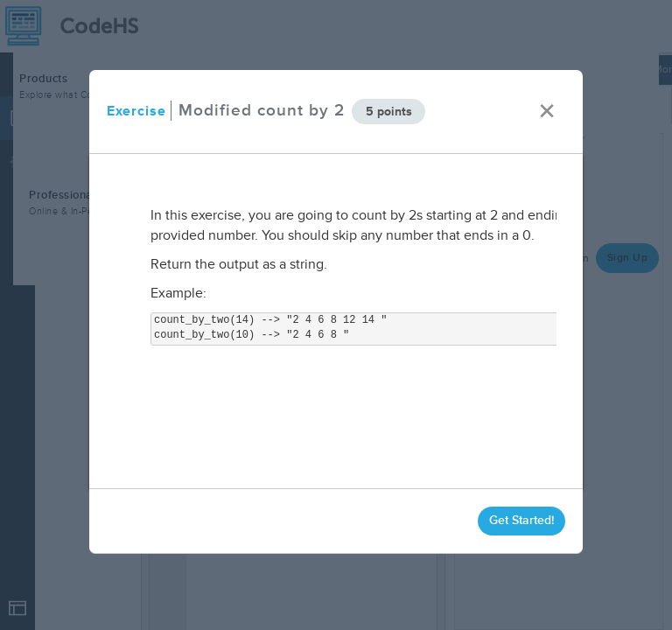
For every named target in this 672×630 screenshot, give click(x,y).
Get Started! (521, 520)
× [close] (547, 112)
